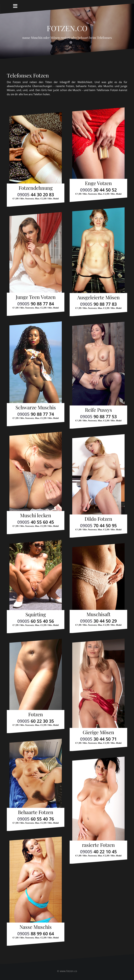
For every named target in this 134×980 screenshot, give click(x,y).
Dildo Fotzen (98, 519)
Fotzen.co (67, 27)
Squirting (36, 614)
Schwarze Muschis (36, 407)
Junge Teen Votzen (36, 297)
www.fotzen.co (68, 971)
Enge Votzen (98, 183)
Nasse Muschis (36, 927)
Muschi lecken (36, 515)
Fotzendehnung (36, 188)
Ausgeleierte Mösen (98, 297)
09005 (36, 194)
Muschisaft (98, 614)
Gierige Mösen (98, 732)
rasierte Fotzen (98, 845)
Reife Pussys (98, 410)
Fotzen (36, 714)
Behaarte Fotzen (36, 812)
